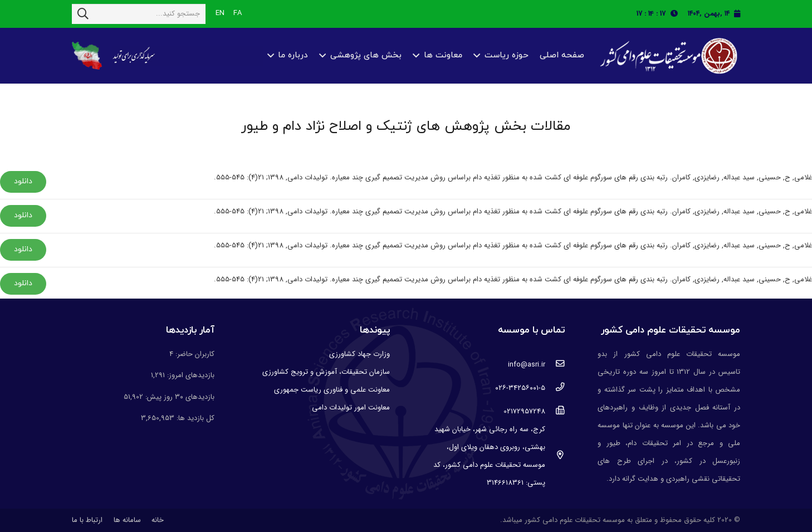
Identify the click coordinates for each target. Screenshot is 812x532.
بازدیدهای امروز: (190, 375)
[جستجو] (83, 14)
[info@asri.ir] (555, 365)
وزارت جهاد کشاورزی (359, 354)
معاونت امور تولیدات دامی (351, 407)
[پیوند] (667, 56)
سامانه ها (127, 520)
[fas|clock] (677, 14)
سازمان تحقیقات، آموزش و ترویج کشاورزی (326, 372)
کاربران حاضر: (194, 354)
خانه (158, 520)
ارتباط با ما (87, 520)
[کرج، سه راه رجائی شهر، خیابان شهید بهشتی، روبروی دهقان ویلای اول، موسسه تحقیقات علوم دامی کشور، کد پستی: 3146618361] (555, 456)
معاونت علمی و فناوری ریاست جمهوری (332, 390)
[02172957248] (555, 412)
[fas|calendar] (737, 14)
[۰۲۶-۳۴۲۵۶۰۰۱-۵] (555, 388)
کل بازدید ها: (194, 418)
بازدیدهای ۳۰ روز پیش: (179, 397)
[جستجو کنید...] (139, 14)
